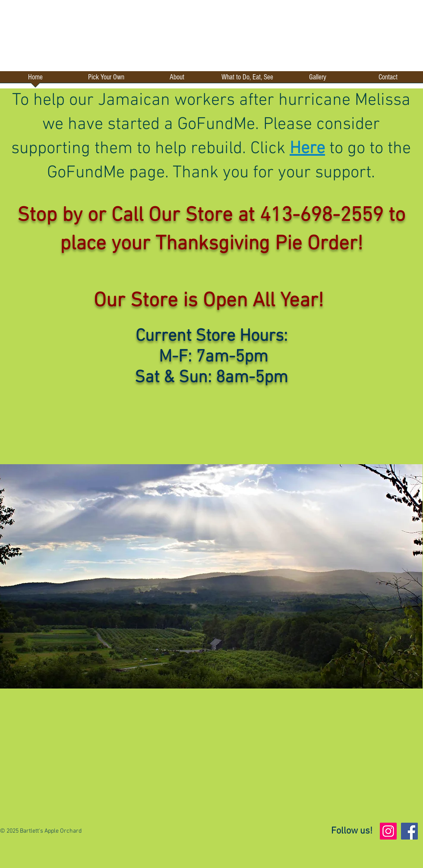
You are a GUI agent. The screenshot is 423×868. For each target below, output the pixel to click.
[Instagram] (388, 831)
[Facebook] (409, 831)
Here (307, 149)
